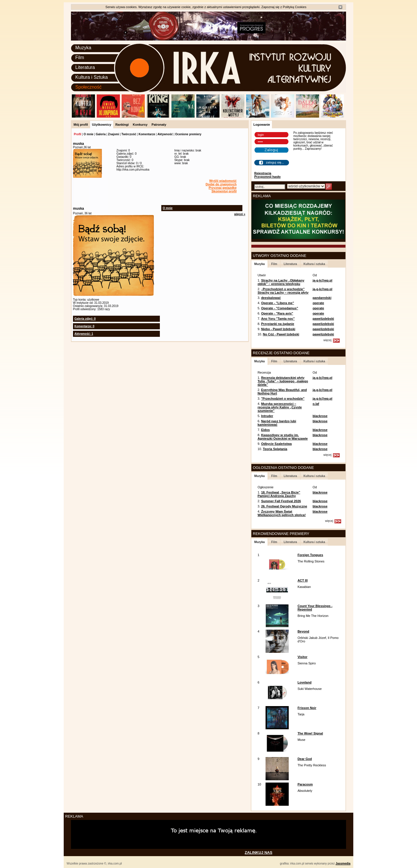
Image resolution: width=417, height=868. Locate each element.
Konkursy (140, 125)
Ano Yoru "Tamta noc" (278, 319)
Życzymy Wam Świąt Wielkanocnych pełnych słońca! (281, 513)
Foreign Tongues (310, 555)
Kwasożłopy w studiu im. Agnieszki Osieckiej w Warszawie (282, 437)
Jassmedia (343, 864)
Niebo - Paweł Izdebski (278, 329)
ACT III (302, 580)
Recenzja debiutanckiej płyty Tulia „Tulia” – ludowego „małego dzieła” (283, 381)
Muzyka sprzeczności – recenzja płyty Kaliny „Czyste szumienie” (280, 407)
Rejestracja (263, 173)
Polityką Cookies (295, 7)
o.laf (316, 404)
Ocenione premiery (188, 134)
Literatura (85, 67)
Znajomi (114, 134)
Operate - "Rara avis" (277, 313)
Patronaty (159, 125)
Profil (78, 134)
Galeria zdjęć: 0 (85, 319)
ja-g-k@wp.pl (322, 280)
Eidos (266, 430)
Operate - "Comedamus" (280, 308)
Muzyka (83, 48)
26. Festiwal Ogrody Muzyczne (284, 506)
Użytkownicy (102, 125)
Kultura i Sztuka (92, 77)
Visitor (302, 657)
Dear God (305, 759)
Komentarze (147, 134)
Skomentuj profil (224, 191)
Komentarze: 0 (84, 326)
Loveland (304, 682)
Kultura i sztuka (314, 264)
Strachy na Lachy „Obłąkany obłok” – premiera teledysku (281, 282)
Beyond (303, 631)
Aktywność (165, 134)
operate (318, 303)
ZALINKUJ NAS (258, 853)
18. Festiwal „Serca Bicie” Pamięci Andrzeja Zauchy (279, 494)
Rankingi (122, 125)
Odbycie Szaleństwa (277, 444)
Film (80, 57)
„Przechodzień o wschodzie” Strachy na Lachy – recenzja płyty (283, 291)
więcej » (240, 214)
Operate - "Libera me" (278, 303)
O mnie (89, 134)
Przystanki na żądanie (278, 324)
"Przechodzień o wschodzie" (283, 399)
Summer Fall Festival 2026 (281, 501)
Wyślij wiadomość (223, 181)
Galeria (101, 134)
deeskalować (271, 298)
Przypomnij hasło (267, 177)
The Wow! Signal (310, 733)
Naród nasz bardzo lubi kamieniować (277, 423)
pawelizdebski (323, 319)
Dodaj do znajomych (221, 184)
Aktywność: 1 (84, 334)
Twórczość (129, 134)
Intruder (267, 416)
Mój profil (81, 125)
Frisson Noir (307, 708)
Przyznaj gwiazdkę (223, 188)
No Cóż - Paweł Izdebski (281, 334)
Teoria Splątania (275, 449)
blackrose (320, 416)
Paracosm (305, 784)
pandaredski (322, 298)
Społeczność (88, 87)
